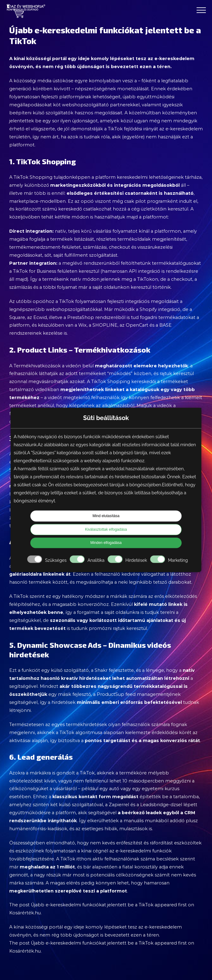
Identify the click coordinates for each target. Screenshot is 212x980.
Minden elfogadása (106, 543)
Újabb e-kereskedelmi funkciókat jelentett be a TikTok (92, 905)
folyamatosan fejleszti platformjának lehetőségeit (65, 97)
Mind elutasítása (106, 516)
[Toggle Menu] (201, 10)
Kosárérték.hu (25, 913)
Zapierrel (119, 805)
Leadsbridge (154, 805)
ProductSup (110, 694)
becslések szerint (176, 859)
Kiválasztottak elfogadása (106, 530)
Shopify (148, 309)
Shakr (101, 670)
